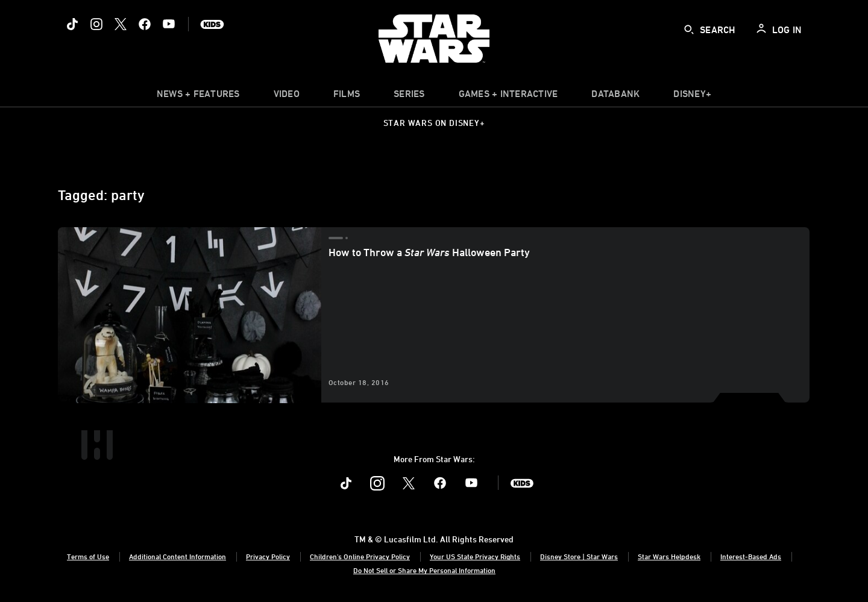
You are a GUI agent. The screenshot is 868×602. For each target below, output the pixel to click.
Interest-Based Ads (751, 556)
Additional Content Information (178, 556)
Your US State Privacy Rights (475, 556)
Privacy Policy (268, 556)
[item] (198, 96)
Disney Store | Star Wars (579, 556)
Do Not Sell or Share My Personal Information (424, 570)
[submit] (689, 30)
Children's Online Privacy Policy (360, 556)
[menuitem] (287, 96)
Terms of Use (88, 556)
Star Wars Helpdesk (669, 556)
